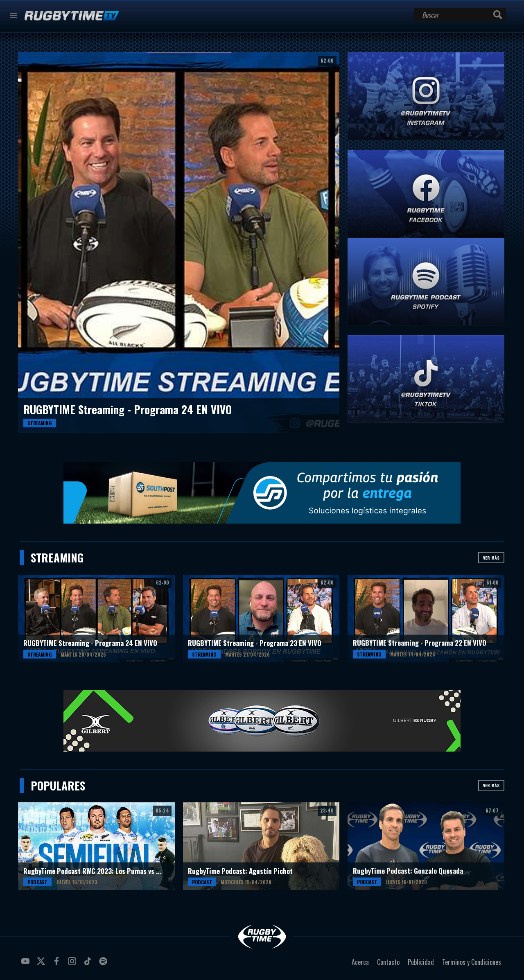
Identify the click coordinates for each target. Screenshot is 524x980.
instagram (73, 964)
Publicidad (421, 962)
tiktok (89, 964)
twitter (42, 964)
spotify (104, 964)
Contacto (388, 962)
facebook (58, 964)
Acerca (360, 962)
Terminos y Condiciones (472, 962)
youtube (27, 964)
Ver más (491, 558)
